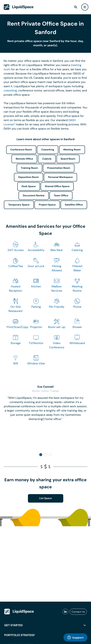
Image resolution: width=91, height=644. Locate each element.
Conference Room (21, 150)
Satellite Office (74, 205)
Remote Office (24, 159)
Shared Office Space (57, 186)
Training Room (29, 168)
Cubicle (47, 159)
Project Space (47, 205)
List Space (45, 498)
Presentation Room (59, 168)
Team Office (61, 196)
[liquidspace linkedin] (65, 612)
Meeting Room (72, 150)
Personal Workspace (60, 177)
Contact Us (78, 612)
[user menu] (85, 7)
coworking (10, 90)
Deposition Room (28, 177)
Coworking (48, 150)
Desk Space (29, 186)
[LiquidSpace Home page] (19, 7)
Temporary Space (19, 205)
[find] (76, 7)
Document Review (34, 196)
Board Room (68, 159)
